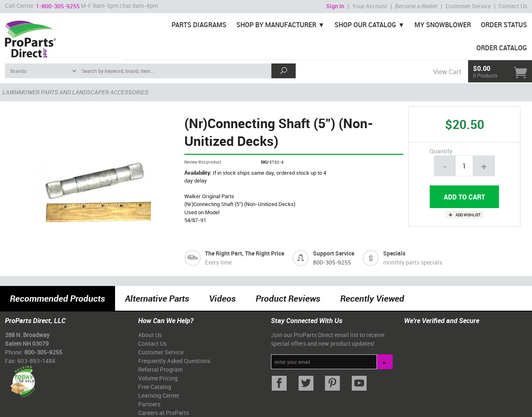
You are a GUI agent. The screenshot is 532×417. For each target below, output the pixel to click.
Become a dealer (416, 6)
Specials (394, 253)
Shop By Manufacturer (276, 25)
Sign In (335, 6)
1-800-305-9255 (58, 6)
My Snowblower (443, 25)
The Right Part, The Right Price (245, 253)
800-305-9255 (332, 262)
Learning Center (159, 395)
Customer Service (468, 6)
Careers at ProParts (164, 413)
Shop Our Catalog (365, 25)
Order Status (504, 25)
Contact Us (513, 6)
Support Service (334, 253)
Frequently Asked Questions (174, 361)
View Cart (447, 72)
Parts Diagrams (199, 25)
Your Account (370, 6)
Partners (149, 404)
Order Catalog (502, 48)
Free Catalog (155, 387)
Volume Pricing (158, 378)
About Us (150, 335)
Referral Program (160, 369)
